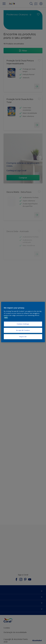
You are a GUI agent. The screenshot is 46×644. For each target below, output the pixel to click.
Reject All (23, 337)
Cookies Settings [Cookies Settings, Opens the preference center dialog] (23, 324)
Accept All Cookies (23, 330)
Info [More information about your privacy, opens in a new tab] (6, 317)
